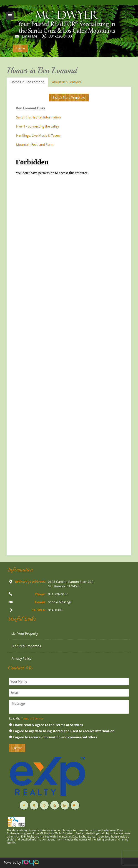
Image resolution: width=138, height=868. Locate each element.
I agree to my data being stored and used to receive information (62, 731)
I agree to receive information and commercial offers (53, 737)
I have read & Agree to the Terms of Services (46, 725)
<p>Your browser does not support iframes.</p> (69, 353)
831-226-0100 (60, 36)
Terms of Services (32, 718)
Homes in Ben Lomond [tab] (27, 82)
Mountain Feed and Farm (35, 145)
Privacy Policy (21, 658)
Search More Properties (69, 98)
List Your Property (25, 633)
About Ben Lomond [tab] (66, 82)
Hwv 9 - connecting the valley (38, 126)
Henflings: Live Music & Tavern (39, 135)
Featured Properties (26, 646)
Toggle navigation (10, 16)
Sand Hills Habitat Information (39, 117)
